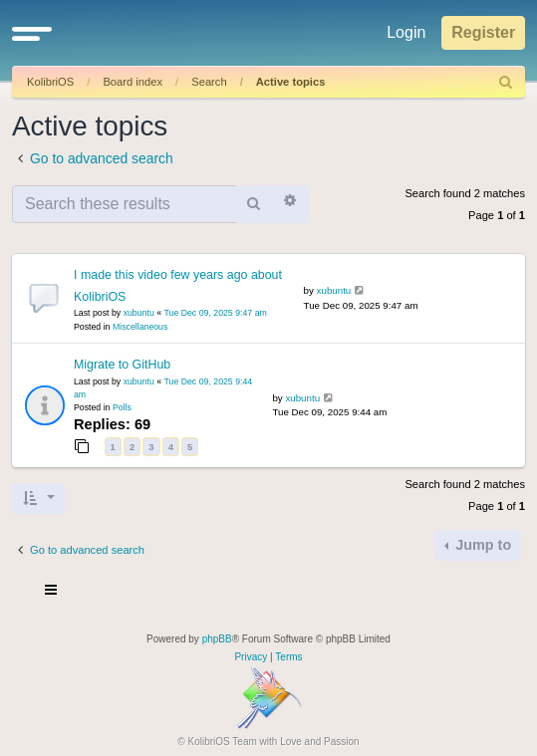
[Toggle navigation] (52, 593)
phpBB (217, 639)
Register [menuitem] (483, 32)
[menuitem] (506, 82)
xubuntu (139, 313)
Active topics (291, 82)
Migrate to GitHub (122, 365)
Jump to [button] (481, 545)
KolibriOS (50, 82)
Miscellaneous (140, 327)
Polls (122, 407)
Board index (133, 82)
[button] (32, 33)
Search (209, 82)
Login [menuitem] (406, 32)
